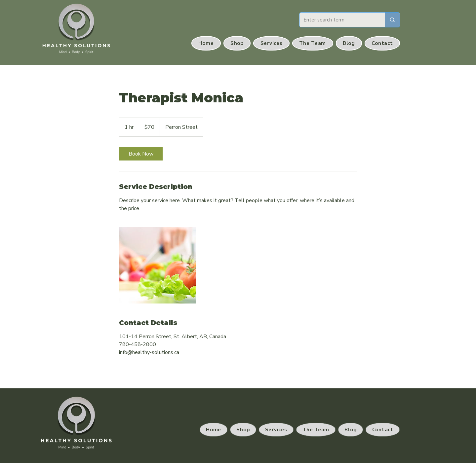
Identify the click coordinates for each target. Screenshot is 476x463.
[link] (141, 154)
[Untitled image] (157, 265)
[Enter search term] (337, 20)
